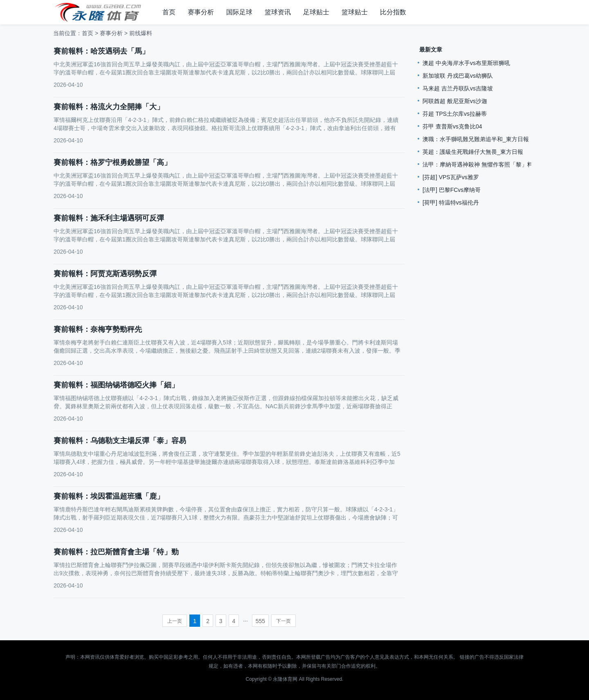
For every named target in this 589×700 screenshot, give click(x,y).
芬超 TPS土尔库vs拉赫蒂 (455, 114)
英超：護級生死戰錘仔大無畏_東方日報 (473, 152)
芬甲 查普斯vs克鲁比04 (452, 126)
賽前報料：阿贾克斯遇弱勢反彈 (105, 274)
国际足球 (239, 12)
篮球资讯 (278, 12)
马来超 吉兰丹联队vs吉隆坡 (458, 88)
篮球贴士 (355, 12)
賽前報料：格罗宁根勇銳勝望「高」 (112, 162)
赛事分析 (201, 12)
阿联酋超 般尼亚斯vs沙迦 (455, 101)
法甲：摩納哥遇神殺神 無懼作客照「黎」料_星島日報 (491, 164)
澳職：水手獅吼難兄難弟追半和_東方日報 (476, 139)
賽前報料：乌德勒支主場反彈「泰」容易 (120, 441)
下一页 (283, 621)
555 (260, 621)
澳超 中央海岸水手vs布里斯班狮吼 (466, 63)
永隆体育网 (285, 679)
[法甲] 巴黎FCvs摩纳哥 (452, 190)
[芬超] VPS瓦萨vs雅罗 (451, 177)
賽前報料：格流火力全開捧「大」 (109, 107)
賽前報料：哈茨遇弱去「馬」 (101, 51)
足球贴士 (316, 12)
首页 (169, 12)
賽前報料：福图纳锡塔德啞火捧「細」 (116, 385)
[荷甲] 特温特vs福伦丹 (451, 203)
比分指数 (393, 12)
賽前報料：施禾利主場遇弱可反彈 (109, 218)
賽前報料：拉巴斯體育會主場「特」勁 (116, 552)
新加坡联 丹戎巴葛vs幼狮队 (458, 76)
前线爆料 (141, 33)
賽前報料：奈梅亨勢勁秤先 (98, 329)
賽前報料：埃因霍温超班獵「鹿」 (109, 496)
